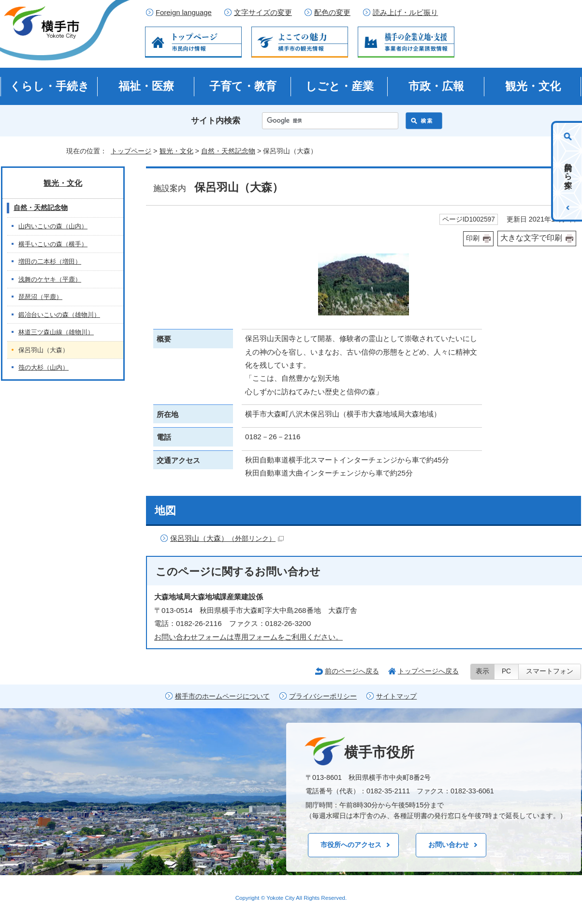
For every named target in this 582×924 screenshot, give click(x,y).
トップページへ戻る (428, 671)
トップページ (131, 151)
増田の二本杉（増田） (50, 261)
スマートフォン (550, 671)
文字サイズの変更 (263, 13)
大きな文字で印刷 (531, 238)
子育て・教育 (243, 86)
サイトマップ (396, 696)
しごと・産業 (340, 86)
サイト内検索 (216, 121)
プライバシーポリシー (323, 696)
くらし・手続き (50, 86)
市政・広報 (436, 86)
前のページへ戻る (352, 671)
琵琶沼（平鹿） (40, 297)
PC (506, 671)
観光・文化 (533, 86)
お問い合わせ (449, 845)
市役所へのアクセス (351, 845)
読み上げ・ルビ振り (405, 13)
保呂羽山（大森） (227, 538)
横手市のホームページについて (222, 696)
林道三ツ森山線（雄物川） (56, 332)
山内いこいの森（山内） (53, 226)
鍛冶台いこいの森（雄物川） (59, 315)
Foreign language (184, 13)
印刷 (473, 238)
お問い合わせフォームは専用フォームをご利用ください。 (248, 637)
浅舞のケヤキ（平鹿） (50, 279)
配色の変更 (332, 13)
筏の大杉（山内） (44, 367)
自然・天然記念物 (228, 151)
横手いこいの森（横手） (53, 244)
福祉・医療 (146, 86)
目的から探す (568, 171)
